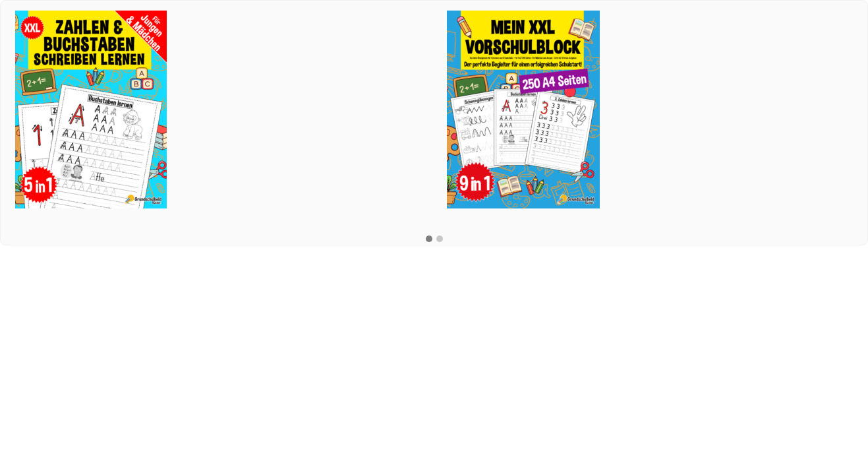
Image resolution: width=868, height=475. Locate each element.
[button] (429, 239)
